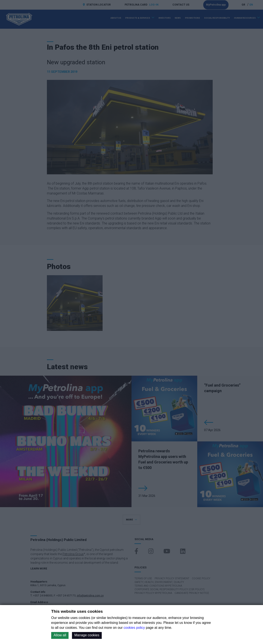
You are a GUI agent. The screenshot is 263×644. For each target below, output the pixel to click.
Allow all (60, 635)
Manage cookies (87, 635)
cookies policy (134, 628)
